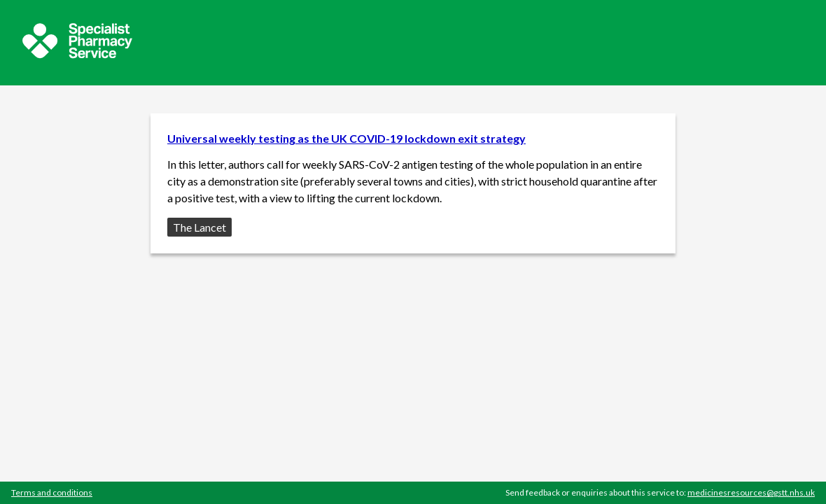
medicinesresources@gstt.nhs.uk (751, 492)
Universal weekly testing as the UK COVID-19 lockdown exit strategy (346, 138)
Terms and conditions (52, 492)
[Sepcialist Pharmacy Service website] (77, 54)
